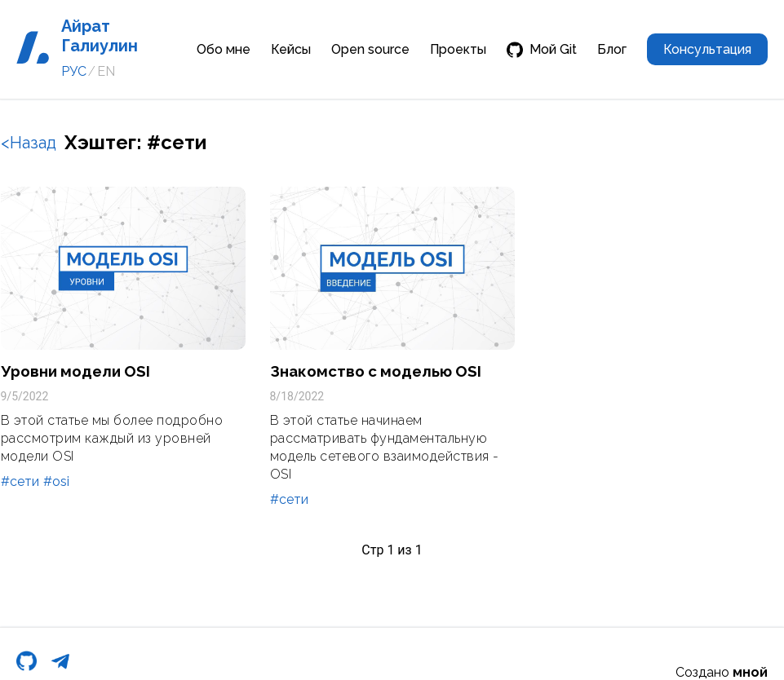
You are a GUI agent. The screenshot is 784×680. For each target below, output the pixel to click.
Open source (370, 49)
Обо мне (224, 49)
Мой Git (542, 50)
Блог (612, 49)
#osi (56, 481)
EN (106, 71)
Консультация (707, 49)
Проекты (458, 49)
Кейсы (291, 49)
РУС (74, 71)
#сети (20, 481)
